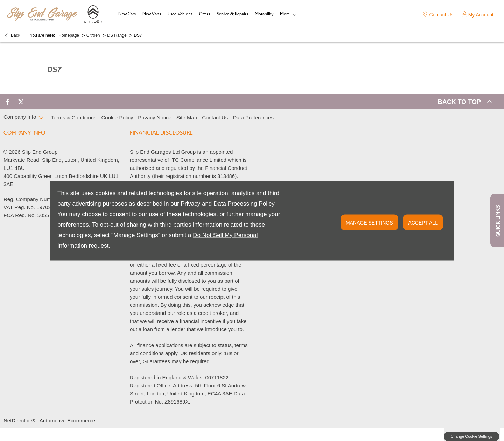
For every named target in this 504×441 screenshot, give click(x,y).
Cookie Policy (117, 118)
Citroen (93, 35)
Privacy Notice (155, 118)
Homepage (69, 35)
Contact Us (215, 118)
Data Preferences (253, 118)
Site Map (187, 118)
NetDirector (17, 421)
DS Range (117, 35)
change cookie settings (471, 436)
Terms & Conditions (74, 118)
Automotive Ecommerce (67, 421)
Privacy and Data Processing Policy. (228, 203)
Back (16, 35)
